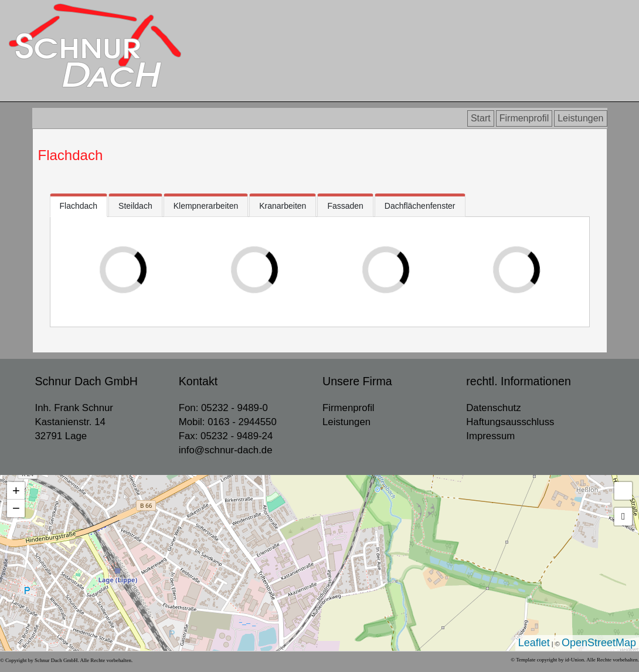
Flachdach (71, 155)
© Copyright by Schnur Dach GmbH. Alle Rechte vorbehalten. (66, 660)
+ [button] (16, 491)
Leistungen (580, 118)
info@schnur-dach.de (226, 450)
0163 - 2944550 (242, 422)
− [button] (16, 508)
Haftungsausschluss (510, 422)
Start (481, 118)
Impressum (490, 436)
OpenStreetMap (599, 643)
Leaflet (534, 643)
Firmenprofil (524, 118)
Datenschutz (493, 408)
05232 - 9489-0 (234, 408)
